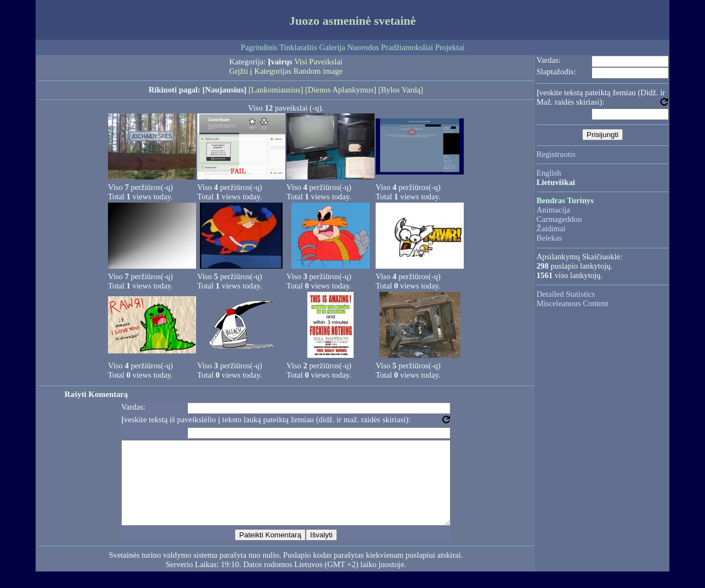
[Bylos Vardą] (401, 90)
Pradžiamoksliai (407, 47)
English (549, 173)
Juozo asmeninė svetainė (352, 21)
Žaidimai (551, 228)
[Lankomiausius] (276, 90)
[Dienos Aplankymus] (341, 90)
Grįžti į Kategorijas (260, 71)
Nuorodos (363, 47)
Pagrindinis (259, 47)
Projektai (450, 47)
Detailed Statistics (566, 294)
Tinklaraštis (298, 47)
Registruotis (556, 154)
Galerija (332, 47)
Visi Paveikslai (318, 62)
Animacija (553, 210)
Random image (318, 71)
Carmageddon (559, 219)
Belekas (549, 238)
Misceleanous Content (573, 303)
